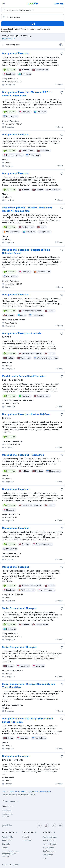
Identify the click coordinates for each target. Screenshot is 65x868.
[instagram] (46, 826)
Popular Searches (50, 837)
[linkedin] (60, 826)
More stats (9, 39)
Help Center (7, 840)
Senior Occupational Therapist (19, 608)
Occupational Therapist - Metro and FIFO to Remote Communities (27, 94)
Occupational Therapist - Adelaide (22, 333)
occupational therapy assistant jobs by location (11, 854)
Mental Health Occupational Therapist (24, 376)
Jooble (17, 865)
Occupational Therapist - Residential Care (26, 414)
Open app (59, 4)
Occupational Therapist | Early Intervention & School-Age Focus (27, 720)
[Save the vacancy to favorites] (62, 54)
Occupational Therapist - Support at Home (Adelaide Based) (26, 251)
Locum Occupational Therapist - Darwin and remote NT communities (27, 209)
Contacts (6, 844)
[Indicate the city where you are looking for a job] (32, 17)
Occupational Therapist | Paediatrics (23, 455)
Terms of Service (49, 844)
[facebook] (39, 826)
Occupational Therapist (15, 53)
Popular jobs (7, 810)
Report (59, 85)
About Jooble (7, 837)
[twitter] (53, 826)
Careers (5, 848)
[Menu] (4, 4)
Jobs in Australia (49, 840)
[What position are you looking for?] (32, 10)
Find (33, 24)
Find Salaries (48, 855)
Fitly (44, 858)
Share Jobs (27, 840)
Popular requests (11, 801)
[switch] (61, 45)
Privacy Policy (48, 848)
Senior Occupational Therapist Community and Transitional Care (29, 686)
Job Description (49, 851)
